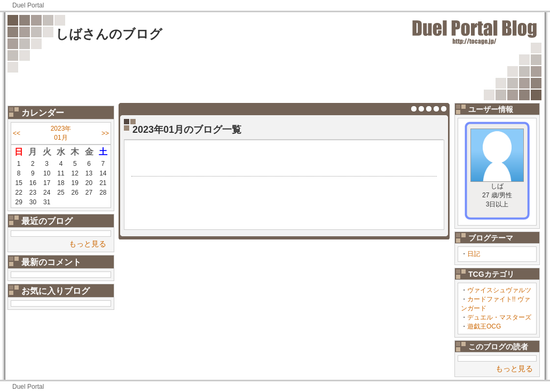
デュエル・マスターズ (499, 317)
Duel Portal (28, 5)
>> (105, 133)
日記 (474, 254)
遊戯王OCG (484, 326)
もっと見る (88, 244)
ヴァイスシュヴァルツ (499, 290)
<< (17, 133)
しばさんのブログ (109, 34)
